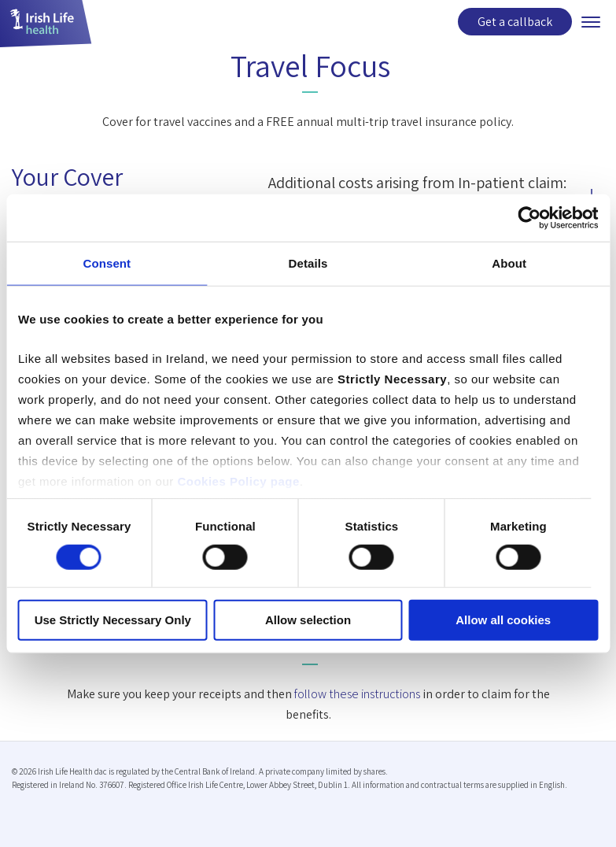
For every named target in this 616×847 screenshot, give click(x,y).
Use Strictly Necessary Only (113, 620)
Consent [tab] (107, 263)
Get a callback (515, 22)
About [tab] (509, 263)
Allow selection (308, 620)
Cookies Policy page (238, 481)
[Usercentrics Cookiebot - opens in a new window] (529, 218)
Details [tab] (308, 263)
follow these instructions (357, 694)
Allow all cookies (503, 620)
